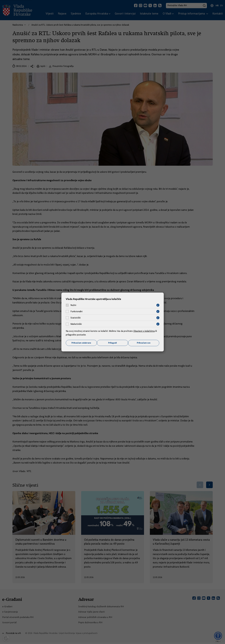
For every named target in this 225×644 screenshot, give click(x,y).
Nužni (73, 305)
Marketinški (76, 324)
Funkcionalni (76, 311)
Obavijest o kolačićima (144, 331)
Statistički (76, 318)
